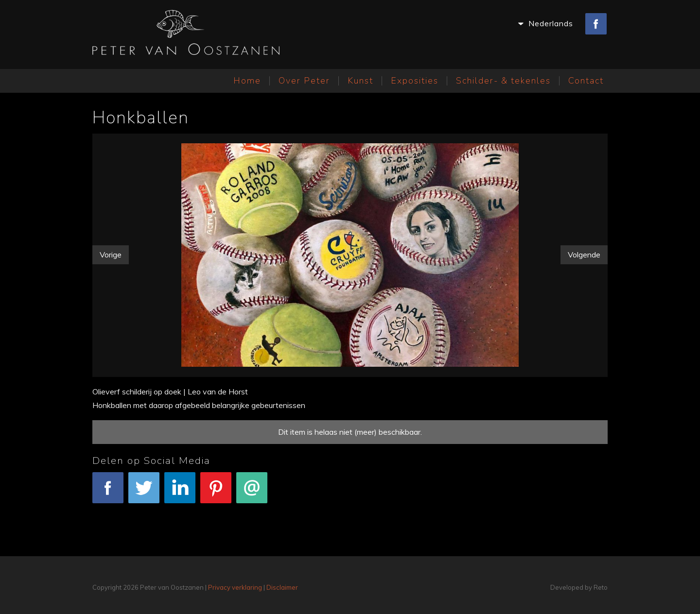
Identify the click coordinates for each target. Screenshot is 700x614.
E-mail (252, 493)
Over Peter (304, 81)
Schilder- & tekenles (503, 81)
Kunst (360, 81)
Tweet (144, 493)
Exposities (415, 81)
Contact (586, 81)
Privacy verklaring (235, 587)
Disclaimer (282, 587)
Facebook (108, 493)
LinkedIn (180, 493)
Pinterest (216, 493)
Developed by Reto (579, 587)
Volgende (584, 255)
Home (247, 81)
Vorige (111, 255)
